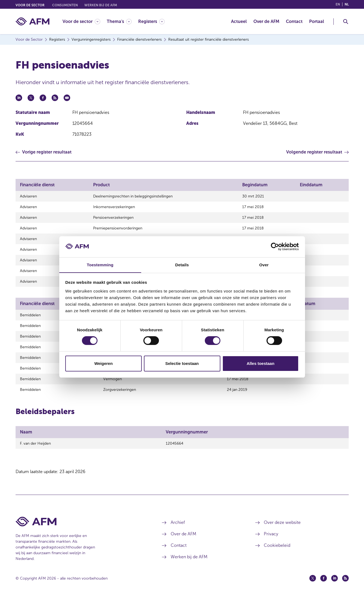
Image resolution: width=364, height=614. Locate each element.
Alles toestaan (261, 363)
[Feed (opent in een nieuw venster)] (345, 593)
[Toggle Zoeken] (346, 22)
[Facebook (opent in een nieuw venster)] (324, 593)
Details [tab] (182, 265)
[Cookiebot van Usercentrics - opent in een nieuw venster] (275, 247)
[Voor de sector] (81, 21)
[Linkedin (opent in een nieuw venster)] (335, 593)
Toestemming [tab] (100, 265)
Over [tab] (264, 265)
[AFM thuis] (32, 21)
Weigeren (103, 363)
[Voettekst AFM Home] (81, 536)
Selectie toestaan (182, 363)
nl (347, 4)
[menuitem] (85, 21)
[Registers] (151, 21)
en (338, 4)
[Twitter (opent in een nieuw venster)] (313, 593)
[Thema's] (119, 21)
